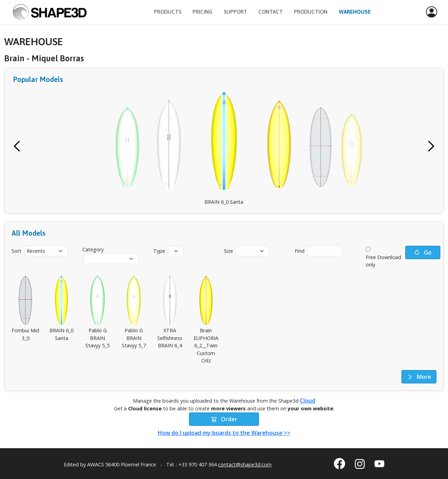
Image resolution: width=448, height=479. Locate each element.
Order (224, 419)
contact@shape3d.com (245, 464)
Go (423, 252)
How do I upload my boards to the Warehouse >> (224, 433)
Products (168, 12)
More (419, 377)
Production (311, 12)
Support (235, 12)
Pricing (202, 12)
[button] (432, 12)
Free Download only (383, 261)
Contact (271, 12)
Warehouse (355, 12)
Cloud (308, 401)
